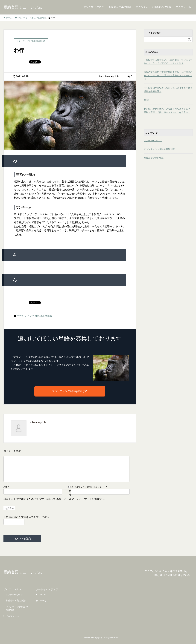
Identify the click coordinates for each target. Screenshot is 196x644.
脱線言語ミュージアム (23, 7)
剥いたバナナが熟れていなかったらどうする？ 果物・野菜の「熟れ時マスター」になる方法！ (168, 110)
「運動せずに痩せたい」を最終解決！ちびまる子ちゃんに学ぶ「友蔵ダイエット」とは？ (168, 61)
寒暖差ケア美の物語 (120, 7)
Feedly (41, 601)
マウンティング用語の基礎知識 (153, 7)
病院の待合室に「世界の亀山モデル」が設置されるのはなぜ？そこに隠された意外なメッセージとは (168, 76)
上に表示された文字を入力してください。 (27, 517)
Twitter (41, 595)
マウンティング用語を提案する (70, 391)
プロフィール (183, 7)
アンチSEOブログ (94, 7)
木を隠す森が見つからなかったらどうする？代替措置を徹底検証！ (168, 89)
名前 (5, 487)
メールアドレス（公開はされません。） (88, 487)
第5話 (147, 100)
